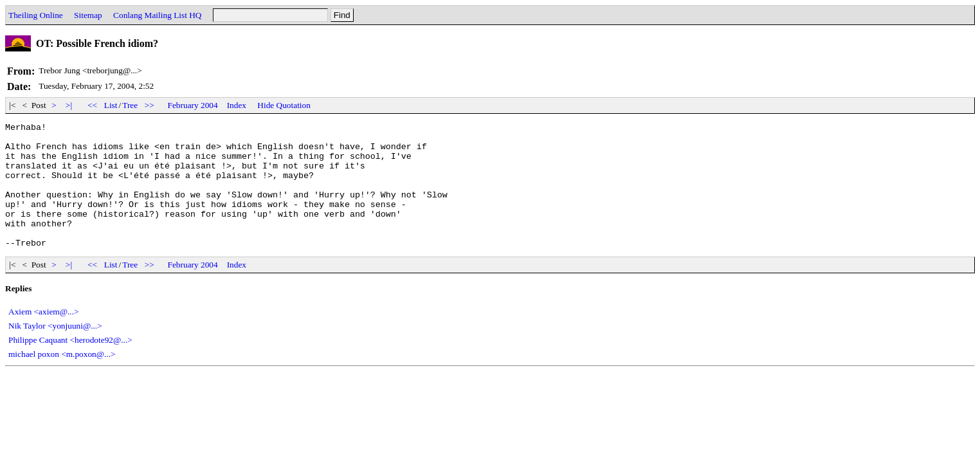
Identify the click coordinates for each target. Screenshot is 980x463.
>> (150, 105)
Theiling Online (36, 15)
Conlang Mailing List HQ (157, 15)
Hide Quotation (284, 105)
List (111, 105)
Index (237, 105)
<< (93, 105)
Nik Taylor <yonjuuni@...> (55, 351)
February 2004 (193, 105)
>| (69, 105)
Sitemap (88, 15)
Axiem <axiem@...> (43, 337)
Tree (130, 105)
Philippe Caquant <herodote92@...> (70, 365)
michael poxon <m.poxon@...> (62, 379)
